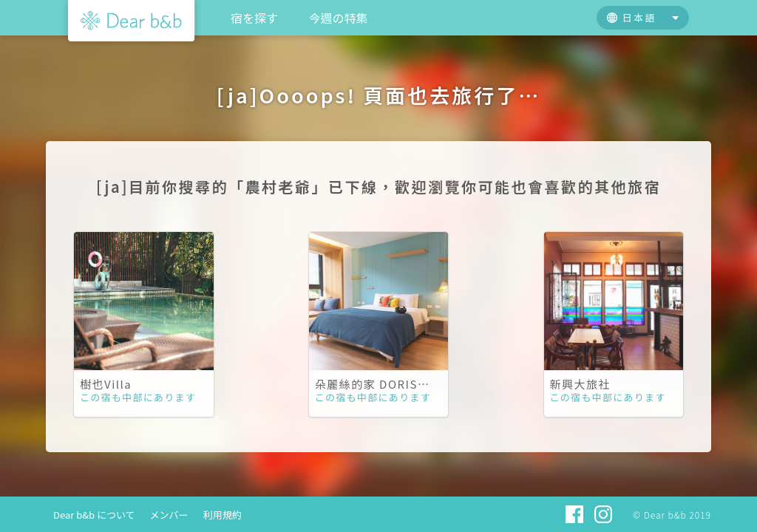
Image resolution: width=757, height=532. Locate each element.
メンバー (169, 515)
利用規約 (223, 515)
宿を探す (254, 18)
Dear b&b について (94, 515)
